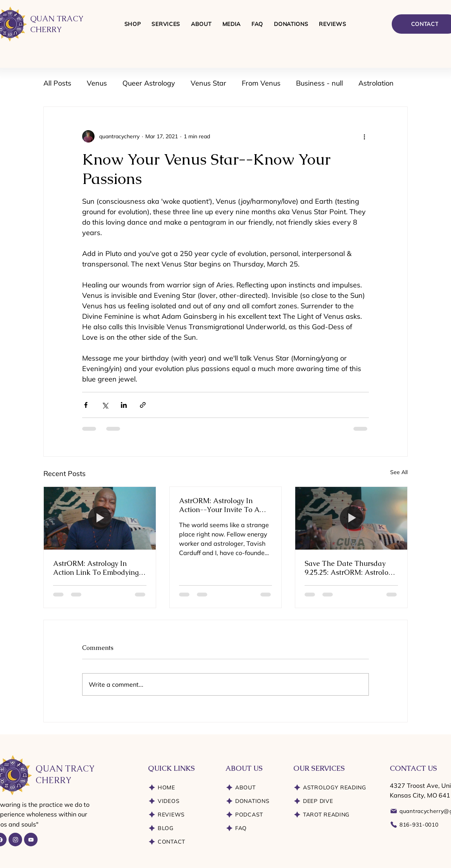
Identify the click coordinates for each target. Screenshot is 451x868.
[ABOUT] (254, 788)
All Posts (57, 83)
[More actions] (364, 136)
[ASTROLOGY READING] (336, 788)
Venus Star (208, 83)
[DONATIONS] (254, 801)
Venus (97, 83)
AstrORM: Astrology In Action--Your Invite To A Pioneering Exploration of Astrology (220, 505)
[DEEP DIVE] (336, 801)
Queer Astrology (149, 83)
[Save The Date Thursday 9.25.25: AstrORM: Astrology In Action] (351, 518)
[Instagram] (15, 840)
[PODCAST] (254, 815)
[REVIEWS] (181, 815)
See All (399, 472)
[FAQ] (254, 828)
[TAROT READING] (336, 815)
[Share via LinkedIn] (124, 405)
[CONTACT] (181, 842)
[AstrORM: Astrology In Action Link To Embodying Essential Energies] (100, 518)
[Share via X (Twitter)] (105, 405)
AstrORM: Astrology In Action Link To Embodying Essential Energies (96, 568)
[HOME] (181, 788)
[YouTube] (31, 840)
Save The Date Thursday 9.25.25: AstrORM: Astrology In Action (350, 568)
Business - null (319, 83)
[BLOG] (181, 828)
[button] (166, 24)
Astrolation (376, 83)
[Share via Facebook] (86, 405)
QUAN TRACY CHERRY (65, 775)
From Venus (261, 83)
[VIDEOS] (181, 801)
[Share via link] (143, 405)
